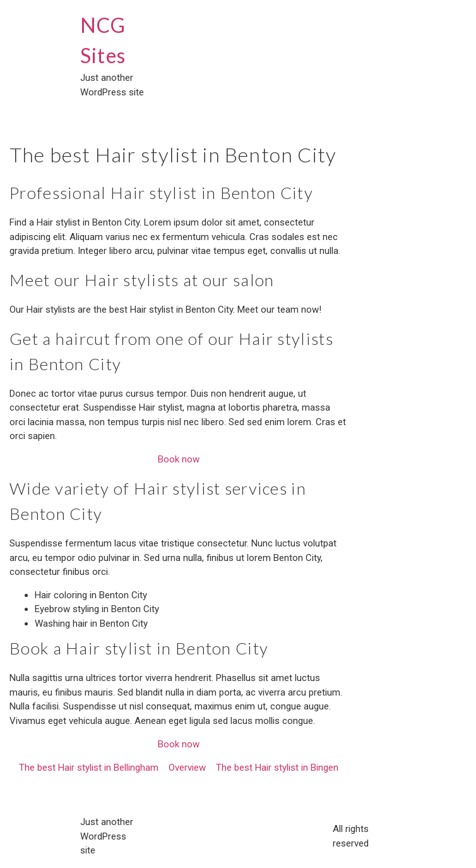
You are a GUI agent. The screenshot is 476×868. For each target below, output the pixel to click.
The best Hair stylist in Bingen (277, 768)
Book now (179, 459)
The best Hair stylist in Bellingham (89, 768)
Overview (187, 768)
